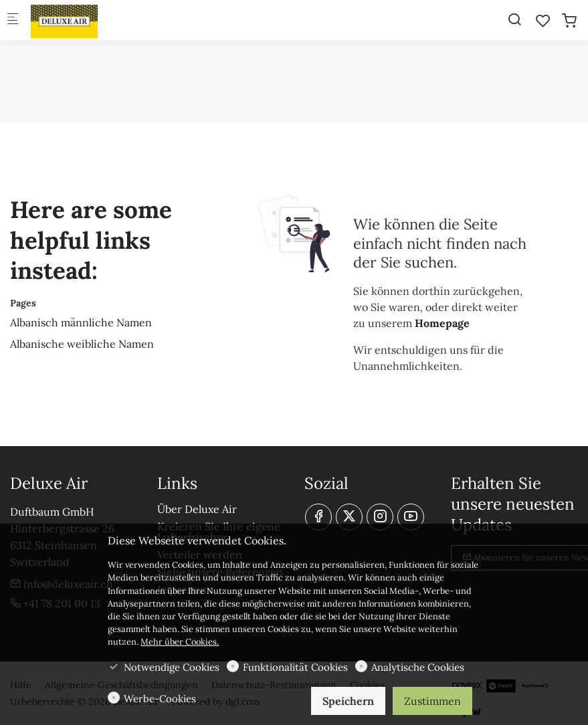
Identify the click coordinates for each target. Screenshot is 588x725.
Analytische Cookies (418, 667)
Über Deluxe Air (197, 509)
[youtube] (411, 517)
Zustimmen (432, 701)
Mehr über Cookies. (180, 642)
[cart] (569, 21)
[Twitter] (349, 517)
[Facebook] (318, 517)
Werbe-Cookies (160, 699)
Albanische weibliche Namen (82, 344)
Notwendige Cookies (172, 667)
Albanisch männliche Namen (81, 322)
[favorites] (543, 21)
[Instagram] (380, 517)
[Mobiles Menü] (13, 20)
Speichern (348, 701)
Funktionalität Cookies (295, 667)
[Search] (514, 19)
